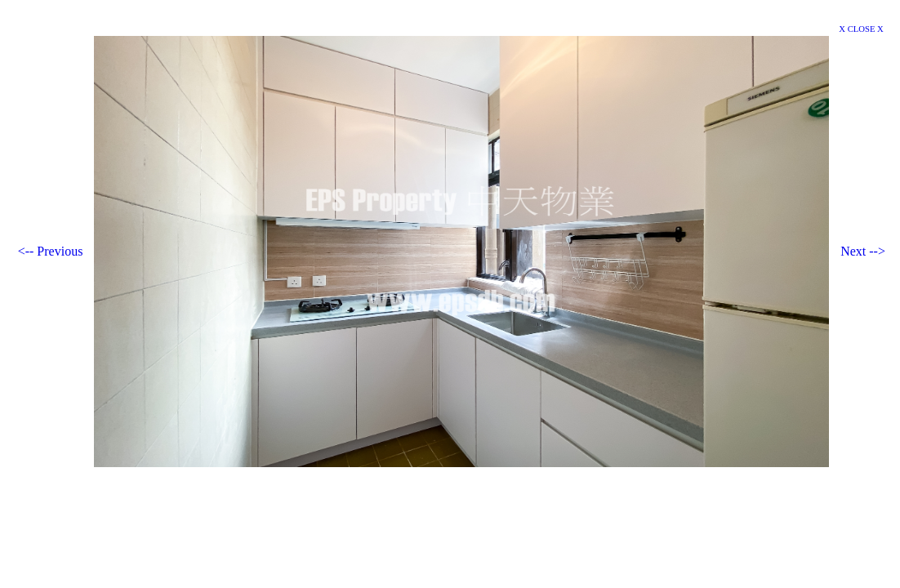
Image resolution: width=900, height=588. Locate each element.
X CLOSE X (861, 29)
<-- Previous (51, 251)
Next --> (863, 251)
